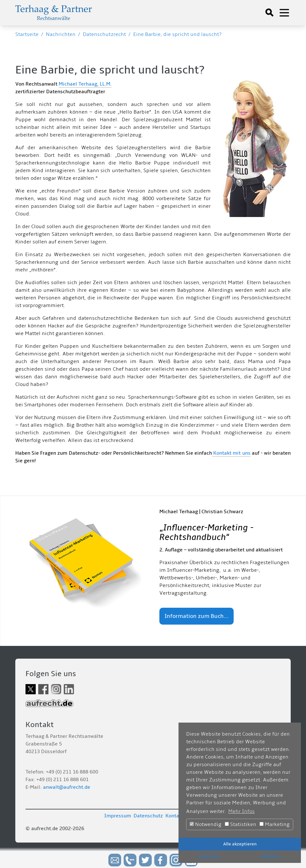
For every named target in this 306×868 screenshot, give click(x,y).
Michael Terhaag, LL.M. (85, 84)
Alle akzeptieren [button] (240, 844)
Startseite (27, 34)
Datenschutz (148, 816)
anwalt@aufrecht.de (67, 787)
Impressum (118, 816)
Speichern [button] (209, 856)
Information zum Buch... (197, 616)
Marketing (275, 824)
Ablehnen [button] (270, 856)
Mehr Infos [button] (241, 811)
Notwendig (206, 824)
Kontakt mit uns (231, 453)
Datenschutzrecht (104, 34)
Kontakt (175, 816)
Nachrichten (61, 34)
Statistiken (240, 824)
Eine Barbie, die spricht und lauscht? (177, 34)
